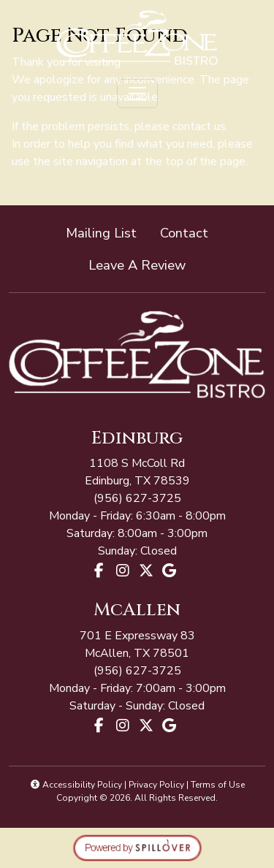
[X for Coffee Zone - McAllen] (146, 726)
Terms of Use (218, 785)
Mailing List (101, 233)
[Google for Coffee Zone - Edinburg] (170, 571)
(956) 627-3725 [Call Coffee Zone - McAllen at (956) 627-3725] (137, 498)
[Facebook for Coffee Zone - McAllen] (99, 726)
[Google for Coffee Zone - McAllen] (170, 726)
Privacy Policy (156, 785)
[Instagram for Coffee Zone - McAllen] (123, 726)
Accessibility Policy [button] (76, 785)
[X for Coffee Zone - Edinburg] (146, 571)
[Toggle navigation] (137, 94)
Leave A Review (143, 264)
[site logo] (137, 38)
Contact (184, 233)
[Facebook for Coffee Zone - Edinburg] (99, 571)
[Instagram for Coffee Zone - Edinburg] (123, 571)
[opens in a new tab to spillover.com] (137, 847)
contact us (199, 126)
